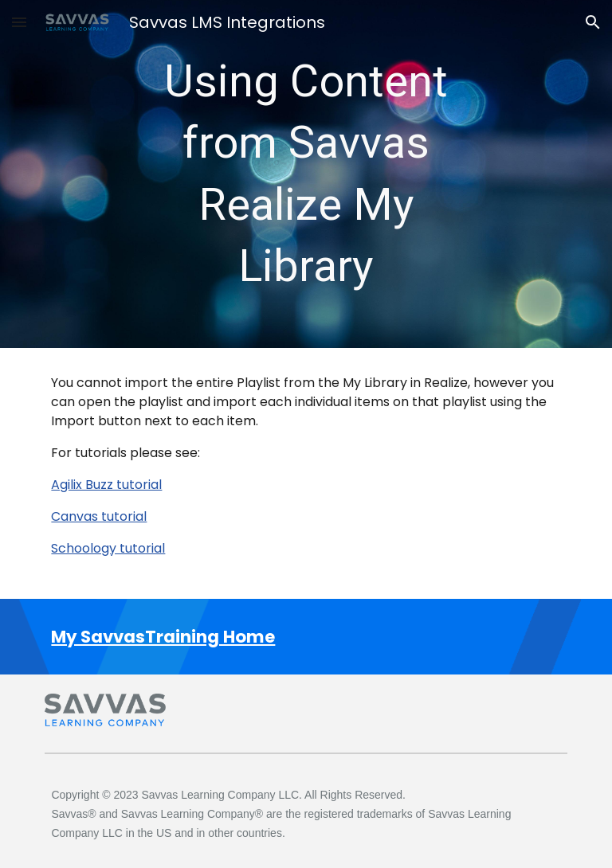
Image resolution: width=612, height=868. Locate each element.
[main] (306, 174)
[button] (19, 22)
